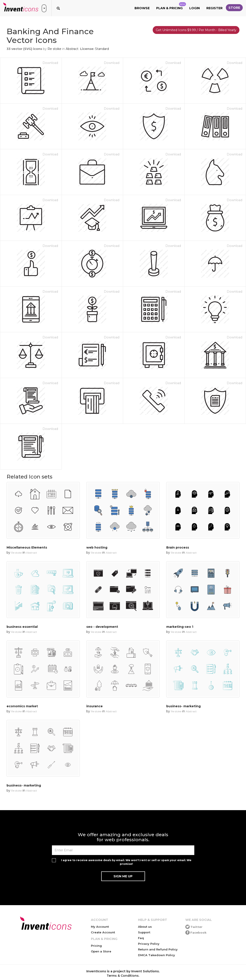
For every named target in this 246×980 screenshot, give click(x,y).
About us (145, 927)
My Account (100, 927)
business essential (22, 627)
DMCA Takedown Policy (157, 955)
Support (144, 932)
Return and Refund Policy (158, 949)
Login (195, 8)
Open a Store (101, 951)
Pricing (96, 946)
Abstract (72, 49)
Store (234, 8)
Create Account (103, 932)
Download (50, 63)
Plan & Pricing (171, 6)
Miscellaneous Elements (27, 547)
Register (214, 8)
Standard (102, 49)
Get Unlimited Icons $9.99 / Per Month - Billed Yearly (196, 30)
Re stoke (54, 49)
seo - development (102, 627)
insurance (95, 706)
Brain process (178, 547)
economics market (22, 706)
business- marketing (183, 706)
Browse (142, 8)
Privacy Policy (149, 944)
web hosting (97, 547)
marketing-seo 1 (180, 627)
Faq (141, 938)
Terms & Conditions (123, 976)
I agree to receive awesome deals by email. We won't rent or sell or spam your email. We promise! (126, 862)
